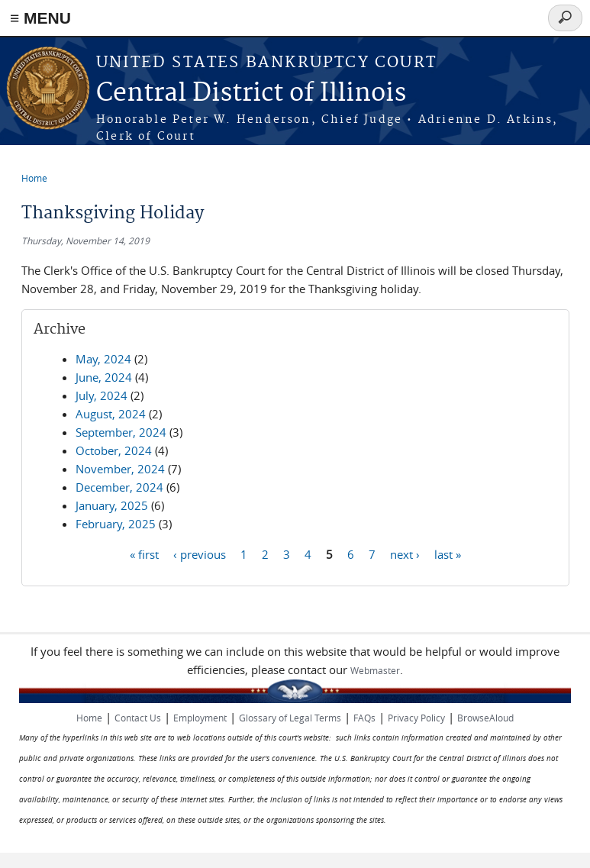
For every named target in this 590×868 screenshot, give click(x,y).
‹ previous (200, 553)
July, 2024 (102, 395)
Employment (200, 718)
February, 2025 (116, 524)
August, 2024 (111, 414)
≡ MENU (40, 18)
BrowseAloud (485, 718)
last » (448, 553)
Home (34, 178)
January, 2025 (112, 505)
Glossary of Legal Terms (290, 718)
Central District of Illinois (251, 94)
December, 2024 (119, 487)
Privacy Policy (416, 718)
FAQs (364, 718)
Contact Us (138, 718)
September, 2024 (121, 432)
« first (144, 553)
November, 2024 (120, 469)
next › (405, 553)
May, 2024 (103, 359)
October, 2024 (114, 450)
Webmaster (375, 670)
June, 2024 (104, 377)
